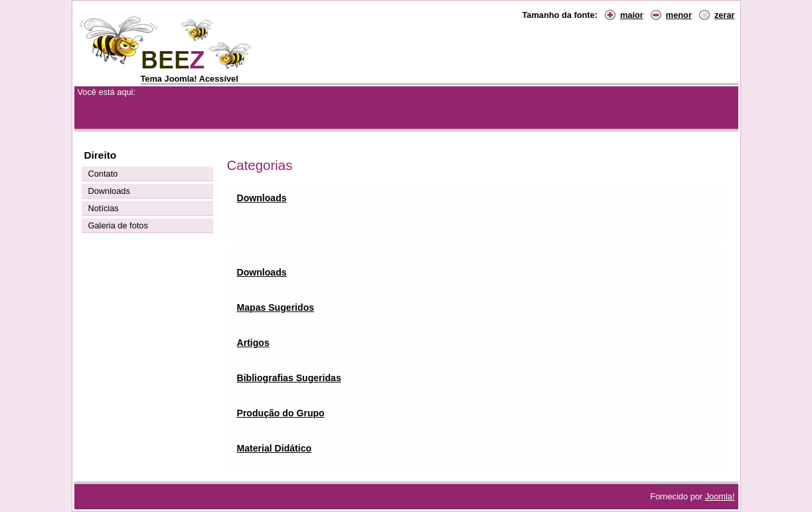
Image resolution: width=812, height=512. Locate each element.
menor (679, 15)
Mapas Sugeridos (276, 307)
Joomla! (720, 496)
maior (632, 15)
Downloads (262, 198)
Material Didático (275, 448)
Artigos (253, 343)
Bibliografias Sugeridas (289, 378)
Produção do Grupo (281, 413)
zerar (725, 15)
